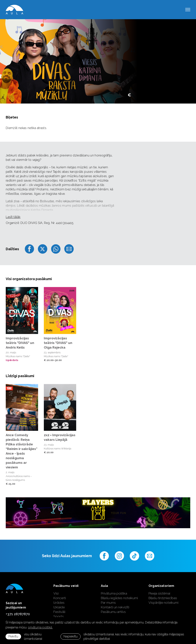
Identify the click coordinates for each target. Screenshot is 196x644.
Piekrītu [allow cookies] (13, 636)
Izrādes (59, 603)
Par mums (108, 603)
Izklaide (59, 607)
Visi (56, 593)
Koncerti (60, 598)
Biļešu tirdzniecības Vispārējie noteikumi (163, 600)
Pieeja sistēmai (159, 593)
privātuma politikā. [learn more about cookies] (40, 627)
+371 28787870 (18, 614)
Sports (59, 616)
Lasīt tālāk (13, 217)
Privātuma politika (114, 593)
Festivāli (59, 612)
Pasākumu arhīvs (113, 612)
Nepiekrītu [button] (71, 636)
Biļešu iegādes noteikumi (119, 598)
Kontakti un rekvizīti (115, 607)
